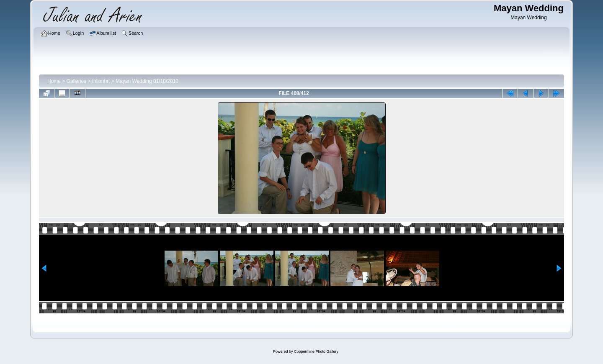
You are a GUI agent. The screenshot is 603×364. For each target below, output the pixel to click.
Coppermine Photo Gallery (316, 351)
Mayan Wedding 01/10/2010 (147, 81)
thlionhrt (101, 81)
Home (54, 81)
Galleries (76, 81)
